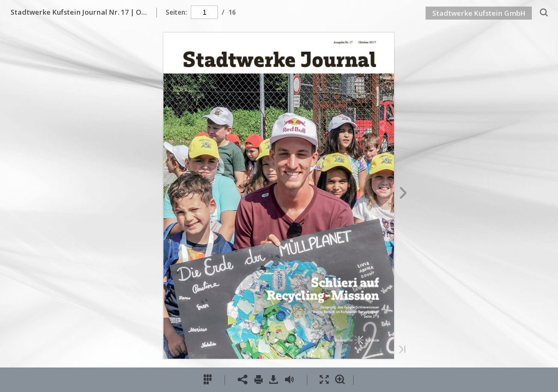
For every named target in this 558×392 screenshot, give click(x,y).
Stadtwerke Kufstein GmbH (479, 13)
